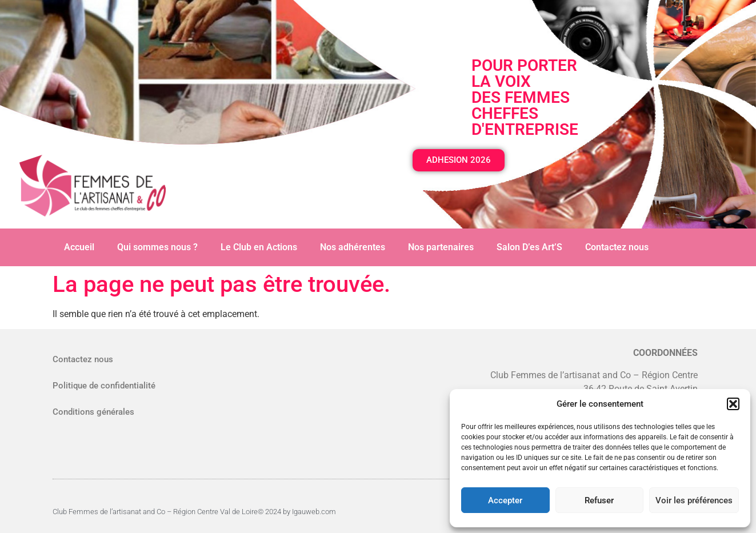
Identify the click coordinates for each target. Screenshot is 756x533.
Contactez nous (617, 247)
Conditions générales (93, 412)
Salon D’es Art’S (529, 247)
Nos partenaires (441, 247)
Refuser (599, 500)
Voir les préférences (694, 500)
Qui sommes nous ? (157, 247)
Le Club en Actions (259, 247)
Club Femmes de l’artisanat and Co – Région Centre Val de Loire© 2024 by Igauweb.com (194, 512)
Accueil (79, 247)
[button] (733, 404)
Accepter (505, 500)
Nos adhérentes (353, 247)
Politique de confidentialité (104, 386)
